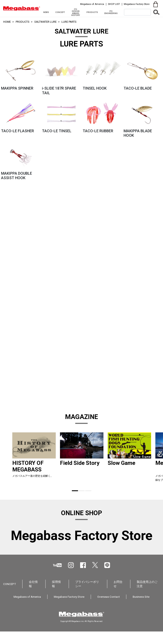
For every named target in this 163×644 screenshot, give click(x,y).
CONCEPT (60, 12)
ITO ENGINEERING (111, 12)
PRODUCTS (92, 12)
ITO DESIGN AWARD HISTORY (76, 12)
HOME (7, 22)
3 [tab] (88, 491)
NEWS (46, 12)
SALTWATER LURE (45, 22)
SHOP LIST (114, 4)
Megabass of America (92, 4)
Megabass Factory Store (137, 4)
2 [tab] (81, 491)
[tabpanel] (34, 459)
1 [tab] (75, 491)
